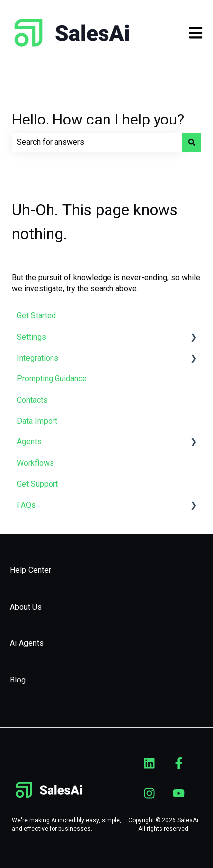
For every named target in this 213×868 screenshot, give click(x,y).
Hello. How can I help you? (98, 119)
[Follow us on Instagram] (149, 793)
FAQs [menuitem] (26, 505)
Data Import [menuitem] (37, 421)
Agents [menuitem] (29, 442)
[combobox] (97, 142)
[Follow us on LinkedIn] (149, 763)
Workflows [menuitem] (35, 463)
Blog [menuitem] (18, 680)
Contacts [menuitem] (32, 400)
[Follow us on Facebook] (179, 763)
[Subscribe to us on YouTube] (179, 793)
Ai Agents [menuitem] (27, 643)
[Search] (192, 142)
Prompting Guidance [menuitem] (52, 379)
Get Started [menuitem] (36, 316)
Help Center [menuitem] (30, 570)
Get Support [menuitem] (37, 484)
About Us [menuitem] (26, 607)
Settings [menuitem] (31, 337)
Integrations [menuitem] (38, 358)
